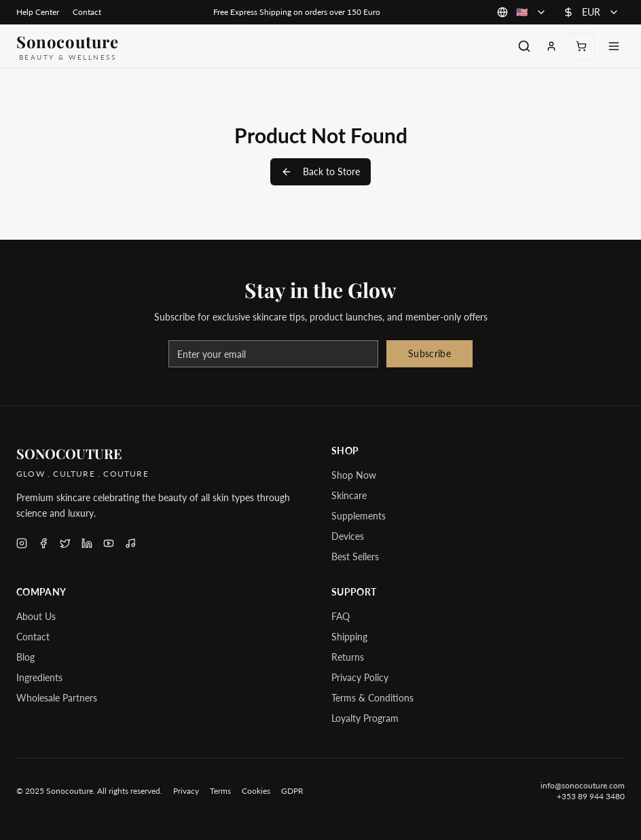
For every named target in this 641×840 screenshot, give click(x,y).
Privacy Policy (360, 677)
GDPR (292, 791)
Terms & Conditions (372, 698)
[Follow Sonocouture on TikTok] (130, 543)
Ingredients (39, 677)
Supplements (359, 516)
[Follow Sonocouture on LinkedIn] (87, 543)
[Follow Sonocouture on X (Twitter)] (65, 543)
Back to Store (320, 171)
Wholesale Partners (57, 698)
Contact (87, 12)
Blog (25, 657)
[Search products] (524, 46)
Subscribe (429, 353)
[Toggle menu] (614, 46)
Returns (348, 657)
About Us (36, 616)
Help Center (38, 12)
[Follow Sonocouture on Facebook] (43, 543)
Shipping (349, 637)
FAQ (341, 616)
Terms (220, 791)
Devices (348, 536)
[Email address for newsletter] (273, 354)
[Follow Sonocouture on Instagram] (22, 543)
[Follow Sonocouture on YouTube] (109, 543)
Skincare (349, 495)
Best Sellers (355, 556)
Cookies (256, 791)
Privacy (186, 791)
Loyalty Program (365, 718)
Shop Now (354, 475)
